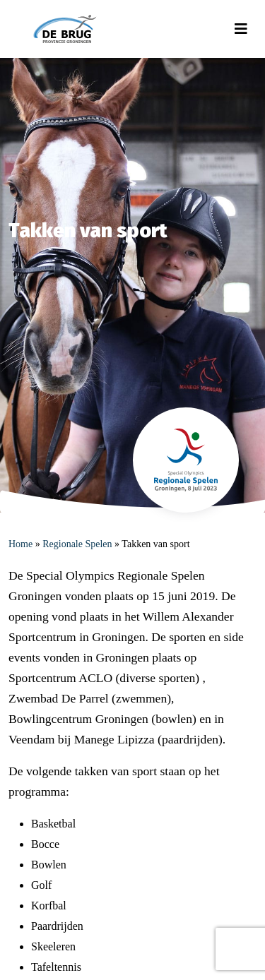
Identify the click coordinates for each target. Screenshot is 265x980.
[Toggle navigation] (241, 29)
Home (20, 544)
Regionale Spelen (77, 544)
